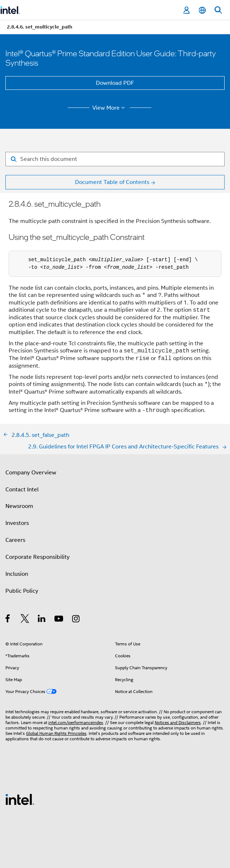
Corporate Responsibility (37, 557)
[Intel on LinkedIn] (42, 620)
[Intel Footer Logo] (20, 799)
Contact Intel (22, 490)
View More (110, 108)
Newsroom (19, 506)
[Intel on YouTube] (59, 620)
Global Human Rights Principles (56, 733)
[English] (202, 10)
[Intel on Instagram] (76, 620)
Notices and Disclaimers (178, 722)
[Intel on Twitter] (25, 620)
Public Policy (22, 591)
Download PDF (115, 83)
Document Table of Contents (112, 182)
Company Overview (31, 473)
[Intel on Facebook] (8, 620)
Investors (17, 523)
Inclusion (17, 574)
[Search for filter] (115, 159)
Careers (15, 540)
